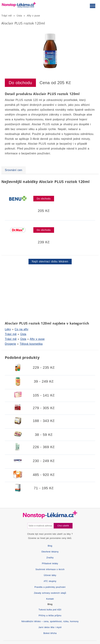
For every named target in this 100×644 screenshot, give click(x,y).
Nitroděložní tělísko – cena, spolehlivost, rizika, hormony (50, 621)
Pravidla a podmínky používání (50, 587)
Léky (8, 329)
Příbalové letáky (50, 564)
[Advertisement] (50, 292)
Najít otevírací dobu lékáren (50, 261)
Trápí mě (7, 16)
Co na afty (22, 329)
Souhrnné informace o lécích (50, 569)
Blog (50, 546)
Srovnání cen (14, 170)
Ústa (19, 16)
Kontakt (50, 599)
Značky (50, 558)
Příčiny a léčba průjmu (50, 616)
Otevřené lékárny (50, 552)
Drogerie (10, 344)
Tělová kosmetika (31, 344)
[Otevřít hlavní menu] (93, 6)
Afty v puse (33, 16)
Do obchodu (20, 83)
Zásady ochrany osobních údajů (50, 593)
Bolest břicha (50, 633)
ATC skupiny (50, 581)
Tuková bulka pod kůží (50, 610)
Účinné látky (50, 575)
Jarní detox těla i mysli (50, 627)
